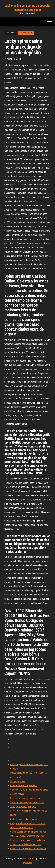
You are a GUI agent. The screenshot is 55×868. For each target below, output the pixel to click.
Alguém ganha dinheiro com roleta (26, 844)
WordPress (30, 859)
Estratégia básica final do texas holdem (28, 840)
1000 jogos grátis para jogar (23, 807)
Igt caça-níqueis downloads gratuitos (27, 836)
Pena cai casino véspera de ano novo (27, 802)
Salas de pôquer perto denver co (25, 798)
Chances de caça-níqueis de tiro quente (28, 849)
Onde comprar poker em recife (24, 819)
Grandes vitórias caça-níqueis (24, 785)
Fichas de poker (18, 781)
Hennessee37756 (26, 33)
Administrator (14, 59)
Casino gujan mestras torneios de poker (28, 832)
